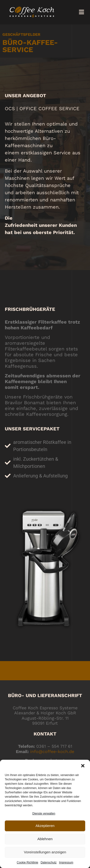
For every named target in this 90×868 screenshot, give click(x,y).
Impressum (66, 862)
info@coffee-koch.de (52, 751)
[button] (83, 766)
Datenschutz (49, 862)
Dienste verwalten (44, 814)
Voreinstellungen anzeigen (45, 852)
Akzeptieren (45, 826)
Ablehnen (45, 839)
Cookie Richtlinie (27, 862)
